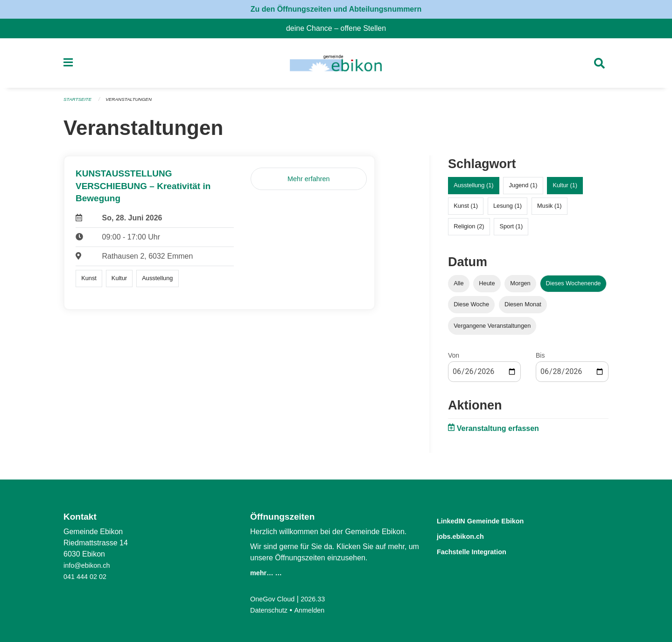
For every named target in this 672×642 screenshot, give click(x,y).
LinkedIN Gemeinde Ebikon (494, 520)
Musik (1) (549, 210)
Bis (540, 359)
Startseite (79, 104)
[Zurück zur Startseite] (336, 65)
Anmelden (315, 610)
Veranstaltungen (134, 104)
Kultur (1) (565, 189)
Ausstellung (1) (473, 189)
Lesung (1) (507, 210)
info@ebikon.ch (89, 565)
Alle (458, 287)
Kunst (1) (466, 210)
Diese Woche (471, 308)
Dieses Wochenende (574, 287)
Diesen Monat (523, 308)
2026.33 (319, 599)
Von (454, 359)
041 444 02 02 (87, 576)
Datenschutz (271, 610)
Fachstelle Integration (483, 550)
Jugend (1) (523, 189)
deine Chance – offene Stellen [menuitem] (340, 28)
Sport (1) (511, 230)
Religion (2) (469, 230)
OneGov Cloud (275, 599)
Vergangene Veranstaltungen (492, 329)
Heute (487, 287)
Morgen (520, 287)
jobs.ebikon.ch (468, 535)
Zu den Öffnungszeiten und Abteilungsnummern (336, 9)
